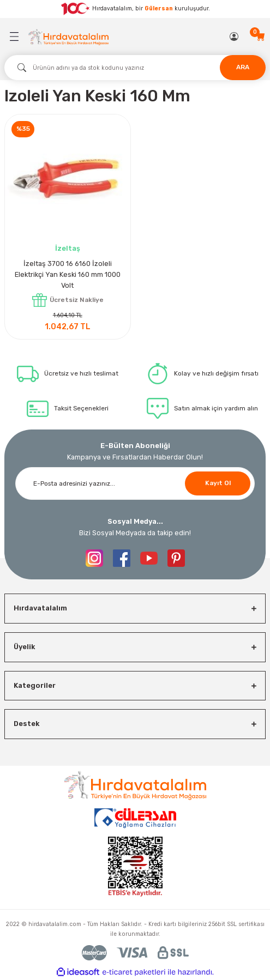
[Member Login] (235, 37)
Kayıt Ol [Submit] (218, 483)
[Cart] (261, 37)
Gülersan (159, 8)
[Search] (135, 68)
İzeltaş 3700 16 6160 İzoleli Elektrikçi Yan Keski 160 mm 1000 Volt (68, 274)
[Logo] (68, 37)
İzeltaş (68, 248)
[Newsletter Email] (135, 483)
